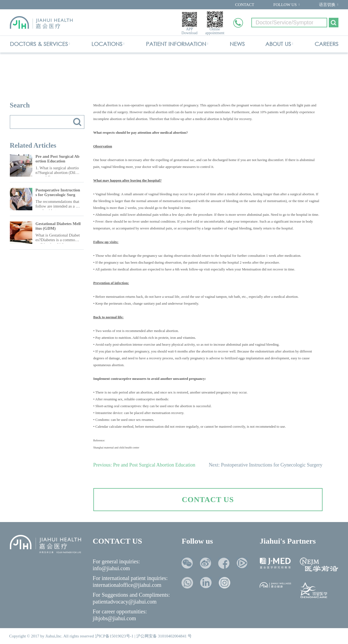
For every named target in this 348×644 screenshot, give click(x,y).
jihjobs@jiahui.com (114, 618)
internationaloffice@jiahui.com (127, 585)
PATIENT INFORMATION (176, 44)
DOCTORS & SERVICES (39, 44)
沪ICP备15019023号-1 (114, 636)
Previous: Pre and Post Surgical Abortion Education (144, 465)
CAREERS (327, 44)
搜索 (77, 122)
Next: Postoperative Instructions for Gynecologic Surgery (265, 465)
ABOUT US (278, 44)
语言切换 (327, 5)
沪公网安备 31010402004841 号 (164, 636)
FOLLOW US (285, 5)
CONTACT (245, 5)
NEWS (237, 44)
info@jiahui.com (111, 568)
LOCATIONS (107, 44)
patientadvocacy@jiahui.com (125, 602)
